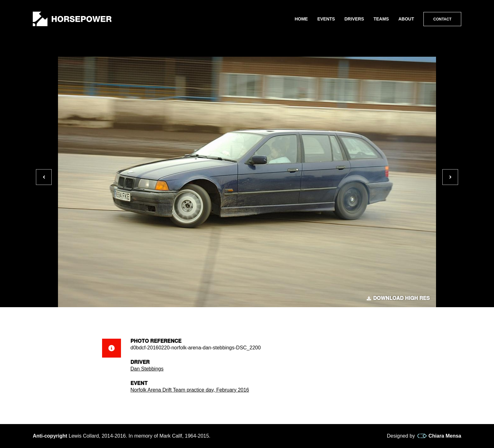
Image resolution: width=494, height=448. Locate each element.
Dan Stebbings (147, 369)
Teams (381, 19)
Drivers (354, 19)
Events (326, 19)
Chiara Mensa (439, 436)
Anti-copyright (50, 436)
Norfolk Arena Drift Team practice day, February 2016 (190, 390)
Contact (442, 19)
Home (301, 19)
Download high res (398, 298)
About (406, 19)
